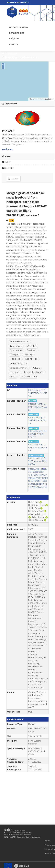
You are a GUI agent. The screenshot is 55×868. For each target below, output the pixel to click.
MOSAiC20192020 (18, 363)
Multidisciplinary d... (19, 368)
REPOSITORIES (17, 33)
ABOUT (14, 44)
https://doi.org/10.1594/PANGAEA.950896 (38, 407)
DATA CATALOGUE (19, 27)
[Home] (3, 53)
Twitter (6, 162)
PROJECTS (14, 39)
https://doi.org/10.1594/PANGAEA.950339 (38, 420)
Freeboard (32, 350)
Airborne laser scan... (19, 341)
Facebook (7, 168)
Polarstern (14, 372)
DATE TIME (32, 346)
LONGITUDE (15, 359)
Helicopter (14, 355)
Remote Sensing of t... (34, 372)
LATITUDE (28, 355)
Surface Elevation (29, 377)
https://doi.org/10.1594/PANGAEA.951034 (38, 393)
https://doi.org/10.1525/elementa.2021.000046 (38, 461)
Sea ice (13, 377)
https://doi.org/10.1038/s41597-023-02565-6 (38, 434)
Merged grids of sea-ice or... (22, 57)
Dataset (13, 53)
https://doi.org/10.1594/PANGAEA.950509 (38, 448)
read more (8, 149)
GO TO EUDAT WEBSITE (18, 2)
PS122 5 (36, 368)
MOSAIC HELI (32, 359)
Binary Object (16, 346)
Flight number (16, 350)
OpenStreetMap (37, 99)
